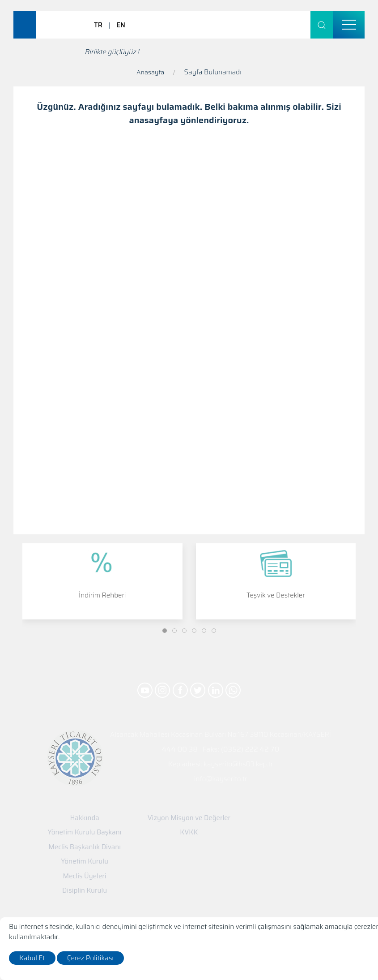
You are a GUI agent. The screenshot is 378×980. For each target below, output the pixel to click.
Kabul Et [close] (32, 958)
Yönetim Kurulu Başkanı (85, 832)
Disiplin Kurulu (85, 891)
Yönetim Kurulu (85, 862)
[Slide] (165, 631)
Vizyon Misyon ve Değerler (189, 818)
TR (98, 25)
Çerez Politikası (90, 958)
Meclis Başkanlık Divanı (85, 847)
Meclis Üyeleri (85, 876)
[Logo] (51, 25)
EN (121, 25)
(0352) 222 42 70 (250, 749)
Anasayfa (150, 72)
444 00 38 (180, 749)
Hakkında (84, 818)
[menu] (349, 25)
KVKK (189, 832)
